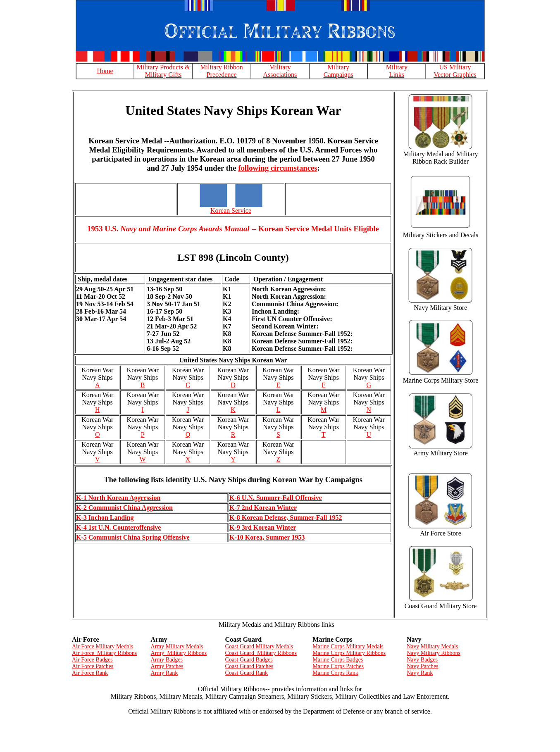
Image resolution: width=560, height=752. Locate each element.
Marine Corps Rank (335, 673)
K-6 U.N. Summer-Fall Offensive (276, 498)
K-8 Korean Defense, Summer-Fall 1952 (286, 518)
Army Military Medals (177, 646)
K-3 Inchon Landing (105, 518)
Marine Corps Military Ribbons (349, 653)
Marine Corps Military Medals (348, 646)
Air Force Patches (93, 666)
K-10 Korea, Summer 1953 (267, 537)
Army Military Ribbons (179, 653)
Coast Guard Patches (249, 666)
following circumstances (278, 168)
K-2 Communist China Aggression (124, 508)
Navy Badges (422, 660)
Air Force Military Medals (102, 646)
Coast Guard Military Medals (259, 646)
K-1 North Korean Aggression (118, 498)
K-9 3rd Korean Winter (263, 527)
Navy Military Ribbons (434, 653)
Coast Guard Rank (247, 673)
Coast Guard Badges (249, 660)
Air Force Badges (92, 660)
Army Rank (164, 673)
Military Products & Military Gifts (163, 71)
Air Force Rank (90, 673)
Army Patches (167, 666)
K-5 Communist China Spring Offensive (133, 537)
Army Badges (167, 660)
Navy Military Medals (432, 646)
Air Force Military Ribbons (104, 653)
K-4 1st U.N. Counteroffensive (118, 527)
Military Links (397, 71)
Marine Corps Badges (338, 660)
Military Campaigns (338, 71)
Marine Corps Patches (338, 666)
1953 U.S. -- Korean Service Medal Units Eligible (233, 229)
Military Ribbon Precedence (222, 71)
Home (105, 71)
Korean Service (231, 211)
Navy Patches (423, 666)
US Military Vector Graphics (455, 71)
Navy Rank (420, 673)
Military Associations (280, 71)
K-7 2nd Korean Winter (263, 508)
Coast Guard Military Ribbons (261, 653)
